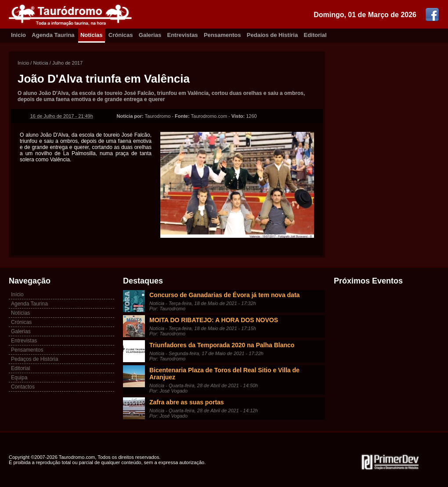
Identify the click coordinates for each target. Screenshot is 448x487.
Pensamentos (222, 35)
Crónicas (121, 35)
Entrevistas (183, 35)
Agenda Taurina (53, 35)
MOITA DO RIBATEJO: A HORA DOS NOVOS (214, 320)
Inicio (18, 35)
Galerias (150, 35)
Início (23, 63)
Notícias (92, 35)
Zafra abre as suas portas (187, 402)
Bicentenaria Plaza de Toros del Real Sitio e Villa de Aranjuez (224, 374)
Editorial (315, 35)
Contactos (23, 387)
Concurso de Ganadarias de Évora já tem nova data (224, 295)
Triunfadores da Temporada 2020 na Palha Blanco (222, 345)
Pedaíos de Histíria (272, 35)
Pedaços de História (34, 359)
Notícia (40, 63)
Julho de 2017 (67, 63)
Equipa (19, 378)
